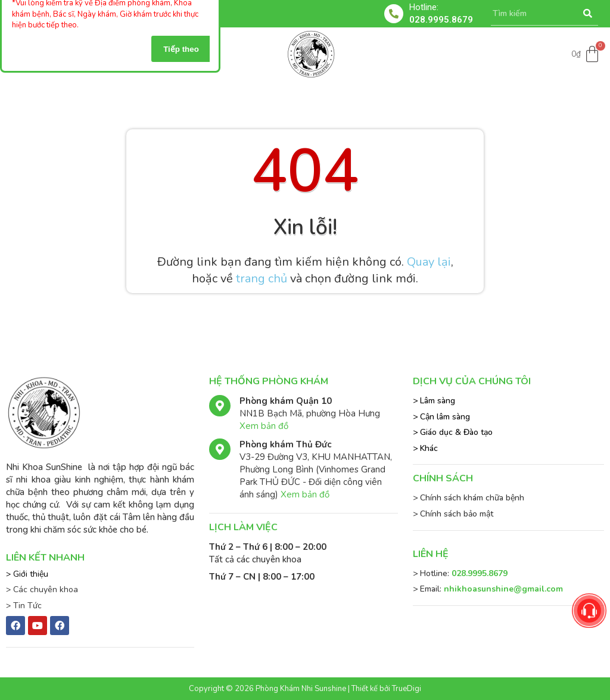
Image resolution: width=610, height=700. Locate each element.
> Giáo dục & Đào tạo (453, 432)
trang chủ (262, 279)
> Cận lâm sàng (441, 417)
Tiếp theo (181, 49)
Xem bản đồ (264, 426)
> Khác (425, 448)
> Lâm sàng (434, 401)
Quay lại (429, 262)
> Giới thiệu (27, 574)
